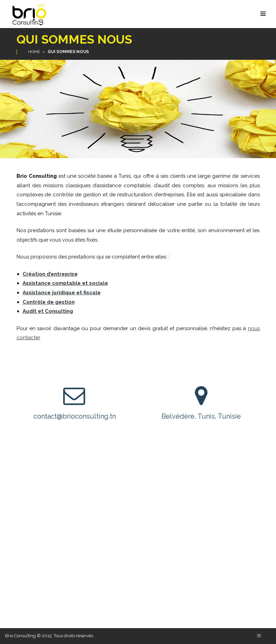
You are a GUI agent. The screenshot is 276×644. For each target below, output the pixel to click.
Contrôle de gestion (49, 302)
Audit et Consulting (48, 311)
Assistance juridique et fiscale (62, 293)
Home (34, 52)
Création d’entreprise (50, 274)
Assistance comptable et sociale (65, 283)
